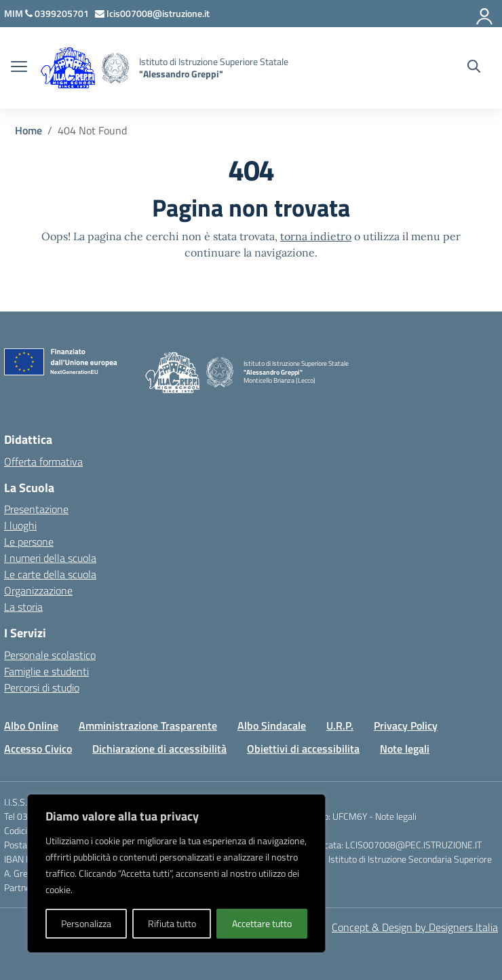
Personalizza (86, 923)
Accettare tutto (262, 923)
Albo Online (31, 725)
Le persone (29, 542)
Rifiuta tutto (172, 923)
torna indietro (316, 236)
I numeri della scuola (50, 558)
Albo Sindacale (272, 725)
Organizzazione (38, 590)
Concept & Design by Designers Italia (415, 927)
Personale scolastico (50, 655)
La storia (23, 607)
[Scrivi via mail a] (153, 13)
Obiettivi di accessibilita (303, 749)
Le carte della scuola (50, 574)
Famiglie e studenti (46, 671)
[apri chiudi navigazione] (19, 68)
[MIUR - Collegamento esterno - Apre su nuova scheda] (15, 13)
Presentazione (36, 509)
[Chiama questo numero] (58, 13)
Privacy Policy (406, 725)
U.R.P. (340, 725)
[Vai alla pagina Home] (28, 130)
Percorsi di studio (42, 687)
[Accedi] (485, 14)
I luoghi (20, 525)
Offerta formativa (43, 461)
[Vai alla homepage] (115, 68)
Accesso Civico (38, 749)
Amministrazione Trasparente (148, 725)
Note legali (405, 749)
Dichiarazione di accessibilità (159, 749)
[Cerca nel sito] (474, 68)
